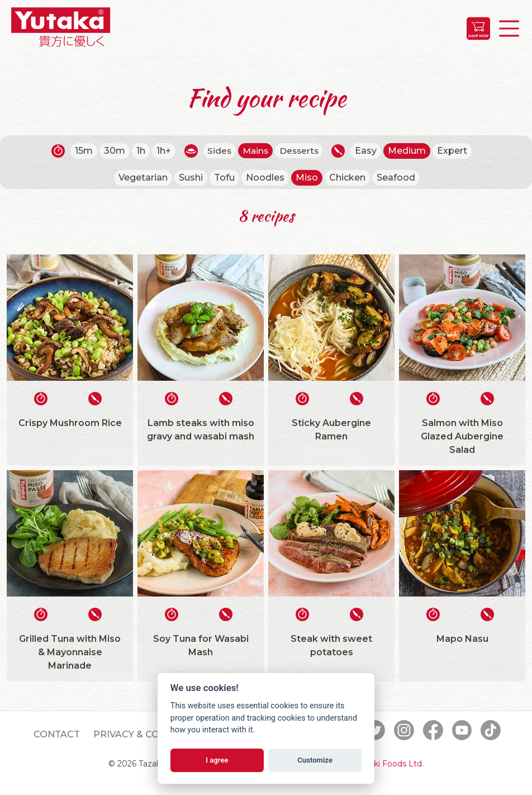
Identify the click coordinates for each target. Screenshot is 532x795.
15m (82, 151)
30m (112, 151)
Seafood (396, 178)
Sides (218, 151)
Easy (369, 151)
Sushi (191, 178)
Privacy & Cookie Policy (157, 734)
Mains (255, 151)
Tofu (224, 178)
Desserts (300, 151)
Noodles (265, 178)
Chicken (347, 178)
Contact (57, 734)
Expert (455, 151)
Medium (410, 151)
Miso (307, 178)
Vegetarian (143, 178)
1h (139, 151)
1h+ (161, 151)
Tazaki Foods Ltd (389, 764)
